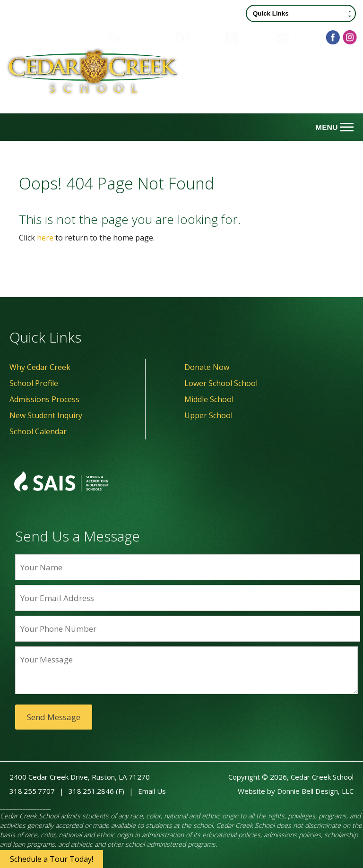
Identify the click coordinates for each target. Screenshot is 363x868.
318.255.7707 (32, 791)
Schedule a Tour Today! (52, 859)
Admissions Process (44, 399)
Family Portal (137, 37)
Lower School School (221, 383)
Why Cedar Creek (40, 367)
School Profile (34, 383)
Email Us (152, 791)
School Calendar (38, 431)
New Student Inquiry (46, 415)
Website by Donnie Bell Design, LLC (296, 791)
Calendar (246, 38)
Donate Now (207, 367)
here (45, 238)
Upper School (208, 415)
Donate (196, 38)
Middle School (209, 399)
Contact (298, 37)
